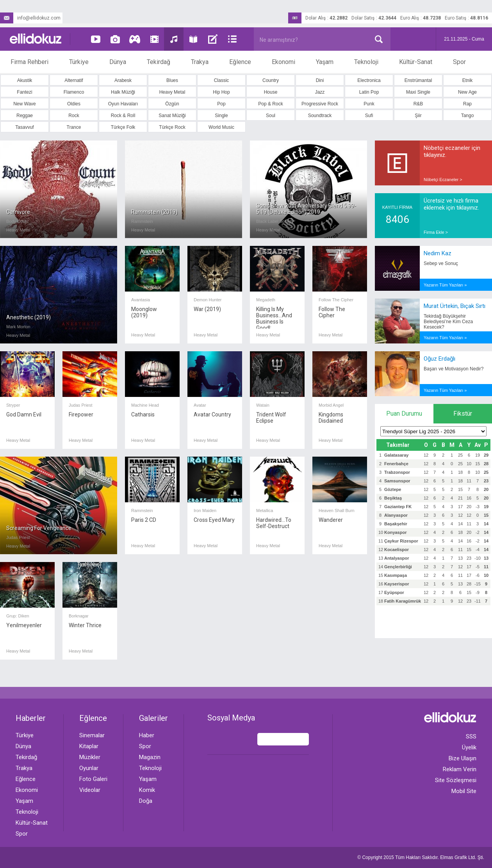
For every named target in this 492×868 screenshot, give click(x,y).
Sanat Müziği (172, 116)
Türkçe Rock (172, 127)
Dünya (118, 62)
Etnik (468, 80)
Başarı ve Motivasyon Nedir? (454, 369)
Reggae (25, 116)
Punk (369, 104)
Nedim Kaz (438, 253)
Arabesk (123, 80)
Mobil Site (464, 791)
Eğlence (240, 62)
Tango (468, 116)
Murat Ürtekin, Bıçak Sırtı (455, 306)
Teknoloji (366, 62)
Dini (320, 80)
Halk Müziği (123, 92)
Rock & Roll (123, 116)
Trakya (200, 62)
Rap (467, 104)
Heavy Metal (172, 92)
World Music (221, 127)
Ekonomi (283, 62)
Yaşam (325, 62)
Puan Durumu (404, 414)
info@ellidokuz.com (30, 18)
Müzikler (90, 757)
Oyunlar (89, 768)
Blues (172, 80)
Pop (221, 104)
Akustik (25, 80)
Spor (459, 62)
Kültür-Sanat (416, 62)
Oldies (74, 104)
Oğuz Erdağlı (439, 359)
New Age (467, 92)
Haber (147, 735)
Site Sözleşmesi (456, 780)
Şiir (418, 116)
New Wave (25, 104)
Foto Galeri (93, 779)
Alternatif (74, 80)
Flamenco (74, 92)
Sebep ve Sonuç (441, 263)
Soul (271, 116)
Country (271, 80)
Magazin (150, 757)
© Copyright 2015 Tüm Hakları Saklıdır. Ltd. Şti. (421, 857)
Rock (74, 116)
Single (221, 116)
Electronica (369, 80)
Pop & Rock (270, 104)
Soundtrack (320, 116)
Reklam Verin (460, 769)
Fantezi (24, 92)
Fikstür (463, 414)
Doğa (146, 801)
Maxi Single (418, 92)
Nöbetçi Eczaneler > (443, 180)
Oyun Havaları (123, 104)
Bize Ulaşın (463, 758)
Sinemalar (92, 735)
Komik (147, 790)
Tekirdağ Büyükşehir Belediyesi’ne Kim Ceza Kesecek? (448, 322)
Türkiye (79, 62)
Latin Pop (369, 92)
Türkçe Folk (123, 127)
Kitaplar (89, 746)
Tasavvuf (24, 127)
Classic (222, 80)
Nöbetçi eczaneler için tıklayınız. (452, 151)
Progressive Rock (320, 104)
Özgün (172, 104)
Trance (74, 127)
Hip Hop (221, 92)
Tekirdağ (159, 62)
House (271, 92)
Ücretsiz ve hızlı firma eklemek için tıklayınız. (451, 204)
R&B (418, 104)
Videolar (90, 790)
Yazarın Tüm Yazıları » (445, 285)
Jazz (320, 92)
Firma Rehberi (29, 62)
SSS (471, 736)
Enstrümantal (418, 80)
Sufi (369, 116)
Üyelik (469, 747)
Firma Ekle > (436, 232)
